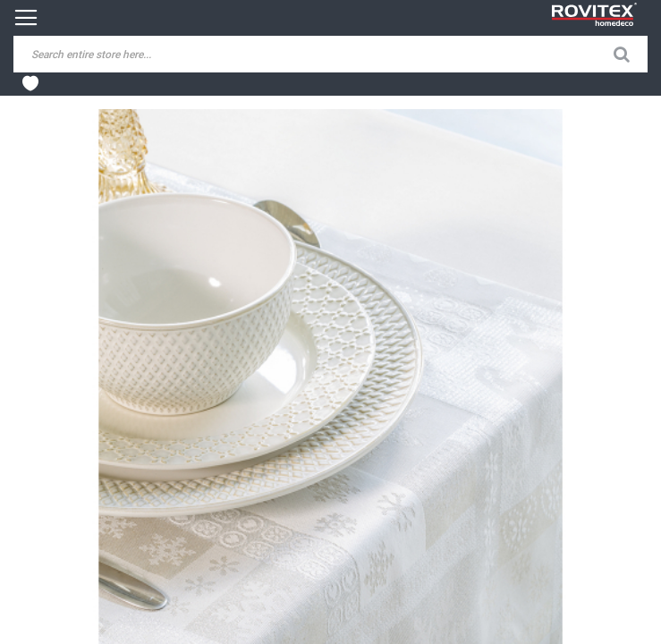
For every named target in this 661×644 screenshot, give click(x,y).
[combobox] (152, 54)
